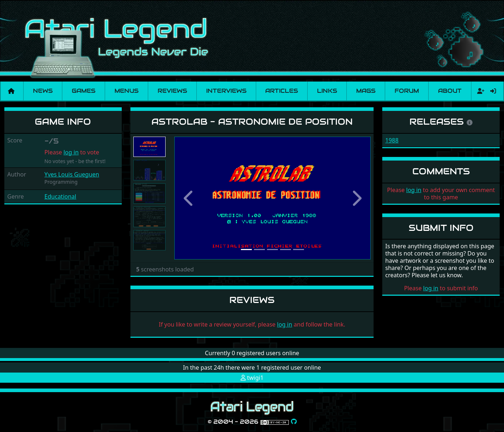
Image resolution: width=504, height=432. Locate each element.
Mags (366, 91)
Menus (126, 91)
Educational (61, 196)
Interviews (226, 91)
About (450, 91)
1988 (392, 140)
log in (71, 152)
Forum (407, 91)
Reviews (172, 91)
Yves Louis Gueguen (72, 174)
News (43, 91)
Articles (282, 91)
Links (327, 91)
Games (84, 91)
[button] (189, 198)
